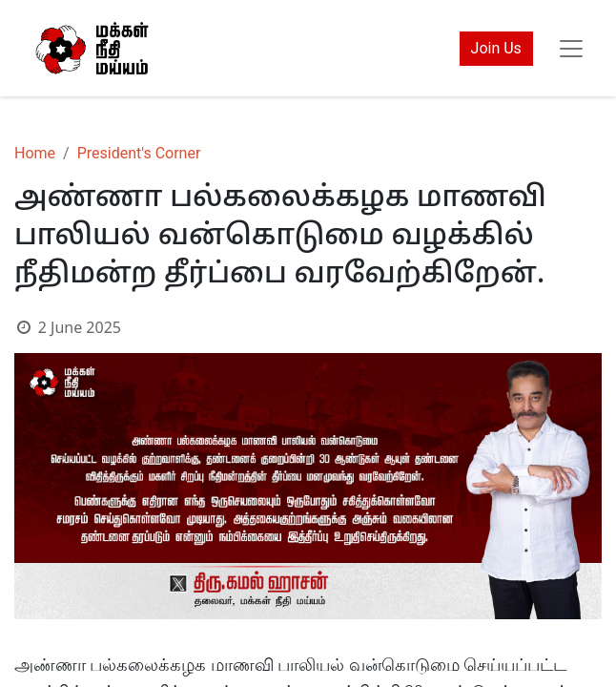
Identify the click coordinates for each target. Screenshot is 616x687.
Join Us (496, 48)
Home (35, 153)
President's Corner (139, 153)
